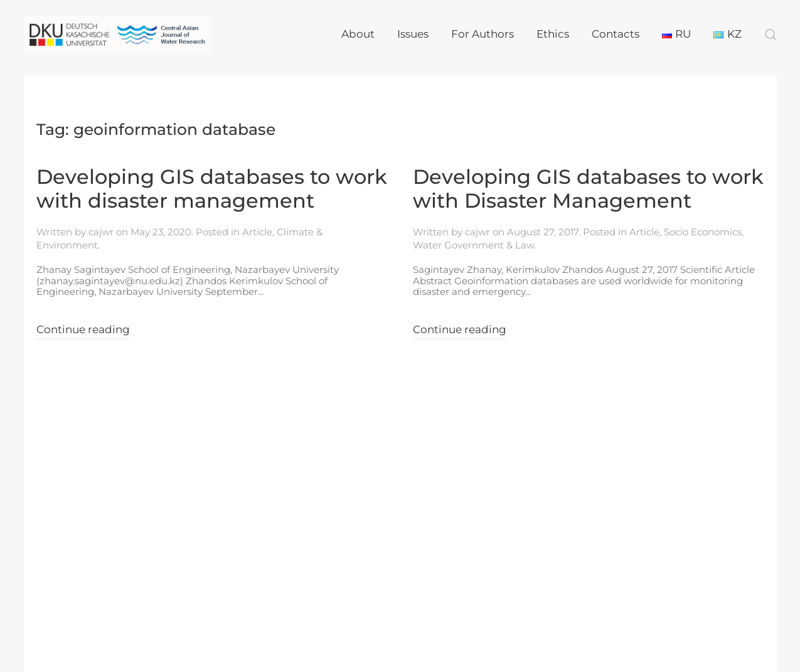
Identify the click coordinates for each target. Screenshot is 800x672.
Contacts (616, 34)
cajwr (101, 232)
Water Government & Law (473, 245)
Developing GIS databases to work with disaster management (212, 189)
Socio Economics (703, 232)
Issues (413, 34)
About (358, 34)
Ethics (553, 34)
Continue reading (83, 329)
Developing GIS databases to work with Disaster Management (588, 189)
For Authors (483, 34)
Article (257, 232)
